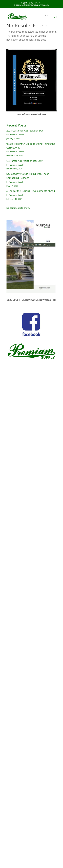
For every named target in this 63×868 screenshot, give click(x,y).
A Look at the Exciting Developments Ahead (31, 191)
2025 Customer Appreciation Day (25, 131)
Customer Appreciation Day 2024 (25, 161)
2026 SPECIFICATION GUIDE (23, 300)
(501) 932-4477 (31, 3)
